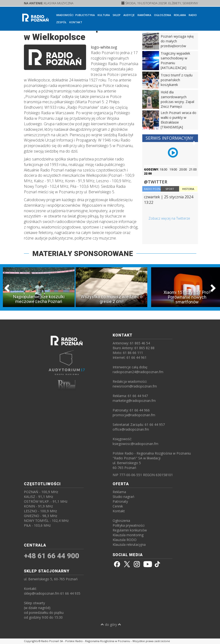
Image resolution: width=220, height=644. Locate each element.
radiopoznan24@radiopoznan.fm (138, 372)
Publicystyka (85, 15)
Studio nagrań (124, 497)
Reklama (180, 15)
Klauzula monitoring (128, 535)
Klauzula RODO (125, 540)
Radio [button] (193, 15)
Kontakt (76, 22)
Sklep (117, 15)
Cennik (118, 506)
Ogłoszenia (162, 15)
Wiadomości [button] (65, 15)
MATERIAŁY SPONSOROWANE (83, 254)
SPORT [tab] (170, 189)
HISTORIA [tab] (188, 189)
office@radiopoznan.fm (131, 429)
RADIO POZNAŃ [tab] (152, 189)
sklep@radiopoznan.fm (42, 593)
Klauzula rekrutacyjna (129, 544)
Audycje (129, 15)
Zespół (61, 22)
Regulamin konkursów (130, 530)
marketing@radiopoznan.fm (134, 401)
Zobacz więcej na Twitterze (169, 218)
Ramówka (144, 15)
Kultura (104, 15)
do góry (111, 624)
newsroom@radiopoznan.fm (135, 386)
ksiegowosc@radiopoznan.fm (135, 444)
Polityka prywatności (129, 525)
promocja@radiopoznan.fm (134, 415)
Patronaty (120, 501)
